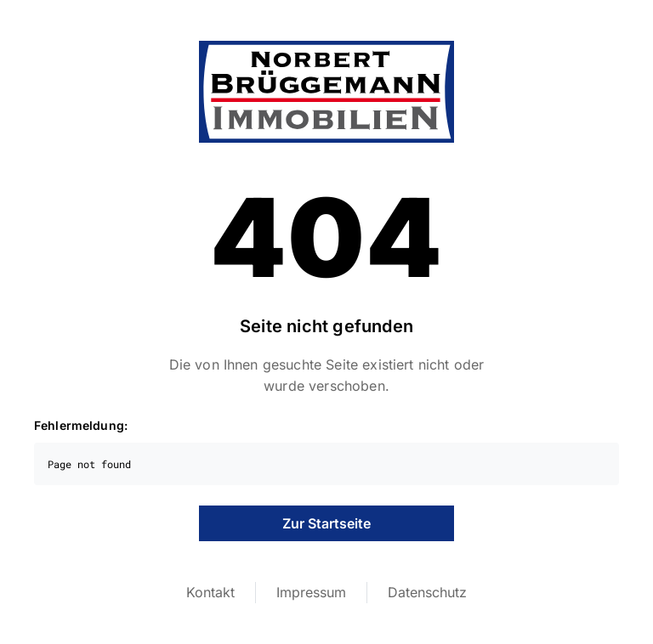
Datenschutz (427, 592)
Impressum (311, 592)
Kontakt (210, 592)
